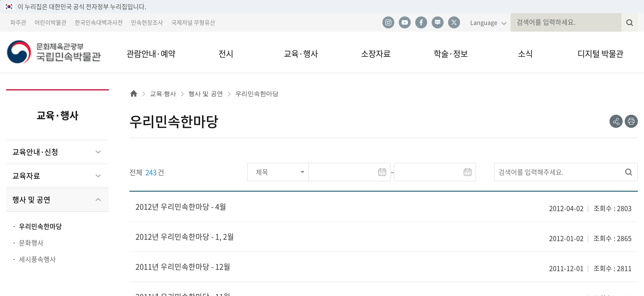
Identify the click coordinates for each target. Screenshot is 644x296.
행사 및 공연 (31, 200)
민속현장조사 (147, 22)
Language (484, 22)
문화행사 (31, 243)
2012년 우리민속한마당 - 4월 (181, 207)
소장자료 (376, 54)
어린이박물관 (51, 22)
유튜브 (405, 23)
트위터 (454, 23)
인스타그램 (388, 23)
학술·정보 (451, 54)
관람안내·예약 (151, 54)
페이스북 (421, 23)
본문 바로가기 (0, 0)
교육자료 (26, 176)
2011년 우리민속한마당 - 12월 (183, 267)
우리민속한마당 (40, 226)
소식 (525, 54)
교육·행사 (301, 54)
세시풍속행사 (37, 259)
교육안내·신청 (35, 152)
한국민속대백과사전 (99, 22)
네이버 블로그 (437, 23)
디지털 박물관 (600, 54)
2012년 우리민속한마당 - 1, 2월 (185, 237)
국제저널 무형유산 (193, 22)
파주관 (18, 22)
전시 (226, 54)
